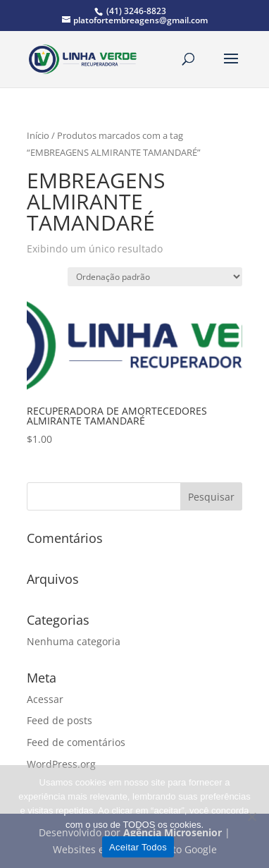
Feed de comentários (76, 742)
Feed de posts (60, 720)
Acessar (45, 699)
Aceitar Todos (138, 847)
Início (38, 135)
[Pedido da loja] (155, 277)
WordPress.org (61, 764)
